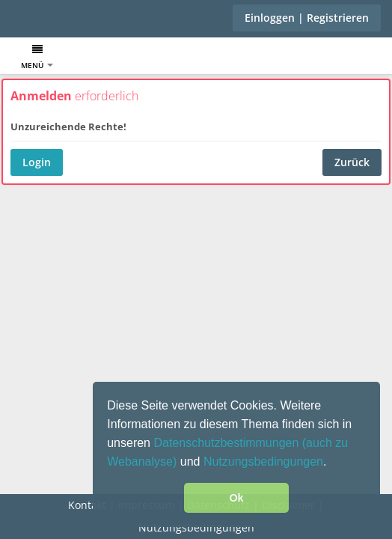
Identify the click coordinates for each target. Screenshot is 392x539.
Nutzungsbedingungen (263, 462)
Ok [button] (236, 498)
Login (37, 162)
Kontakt (87, 505)
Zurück (352, 162)
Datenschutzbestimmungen (227, 443)
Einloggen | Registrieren (307, 18)
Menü (37, 57)
